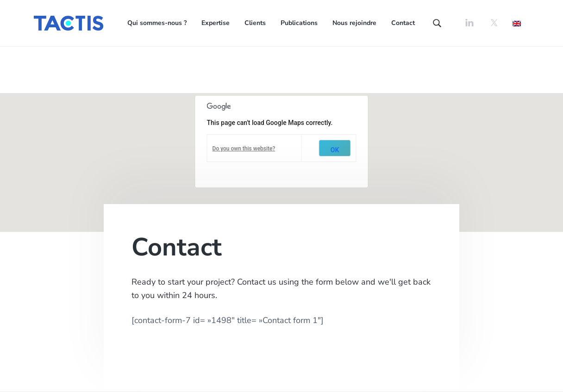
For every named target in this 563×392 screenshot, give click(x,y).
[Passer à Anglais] (517, 23)
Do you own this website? (244, 149)
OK (335, 150)
